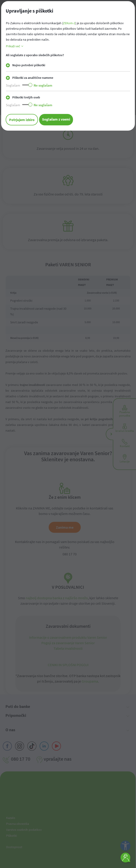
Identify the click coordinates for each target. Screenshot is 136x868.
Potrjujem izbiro (22, 120)
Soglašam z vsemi (56, 119)
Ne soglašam (43, 85)
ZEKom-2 (69, 23)
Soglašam (13, 85)
